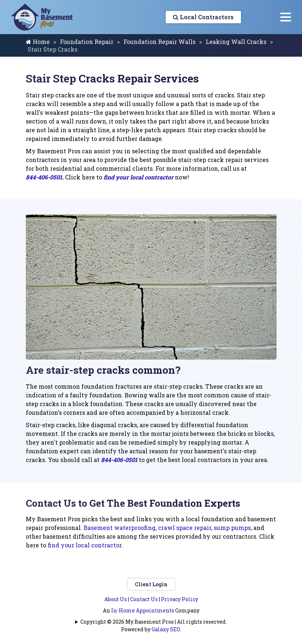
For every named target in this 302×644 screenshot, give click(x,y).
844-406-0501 (44, 177)
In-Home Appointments (143, 610)
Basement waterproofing (120, 528)
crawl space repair (185, 528)
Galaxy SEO (166, 629)
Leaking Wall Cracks (236, 42)
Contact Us (144, 599)
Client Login (151, 584)
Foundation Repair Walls (160, 42)
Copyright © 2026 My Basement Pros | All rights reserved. (154, 622)
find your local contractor (138, 177)
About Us (116, 599)
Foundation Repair (87, 42)
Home (38, 42)
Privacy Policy (180, 599)
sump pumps (232, 528)
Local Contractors (203, 17)
